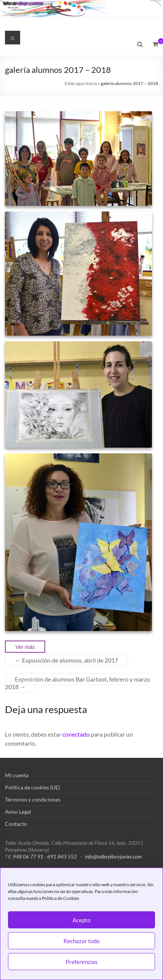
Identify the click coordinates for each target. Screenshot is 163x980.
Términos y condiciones (33, 799)
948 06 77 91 (28, 856)
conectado (76, 734)
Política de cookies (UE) (32, 787)
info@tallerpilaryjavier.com (113, 856)
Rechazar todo (81, 941)
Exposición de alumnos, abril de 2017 (66, 660)
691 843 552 (62, 856)
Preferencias (82, 962)
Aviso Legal (18, 812)
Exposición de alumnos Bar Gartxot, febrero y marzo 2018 (78, 683)
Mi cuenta (17, 775)
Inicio (91, 83)
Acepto (81, 920)
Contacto (16, 824)
